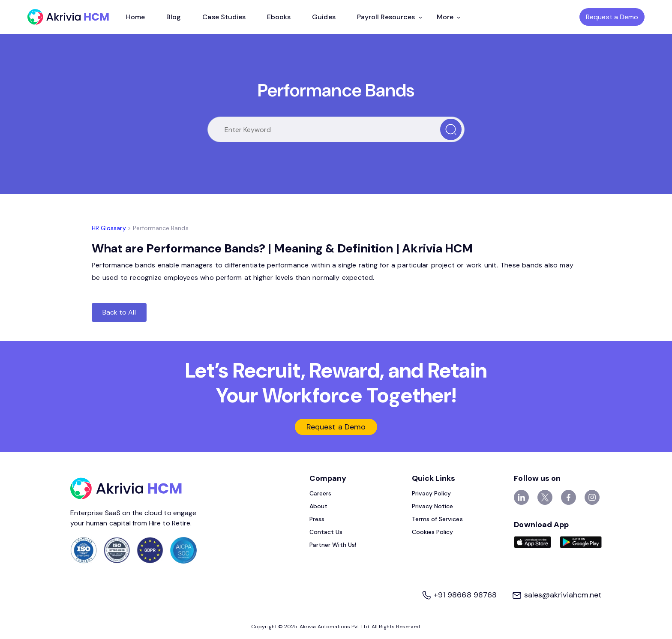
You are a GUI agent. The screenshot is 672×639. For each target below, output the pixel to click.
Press (317, 519)
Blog (174, 17)
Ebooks (279, 17)
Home (135, 17)
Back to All (119, 312)
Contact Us (326, 532)
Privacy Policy (432, 493)
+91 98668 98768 (460, 595)
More (448, 17)
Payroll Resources (390, 17)
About (318, 506)
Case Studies (224, 17)
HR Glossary (109, 228)
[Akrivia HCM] (68, 17)
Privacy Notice (433, 506)
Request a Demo (612, 17)
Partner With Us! (333, 545)
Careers (320, 493)
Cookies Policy (433, 532)
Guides (324, 17)
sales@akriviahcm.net (557, 595)
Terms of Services (437, 519)
